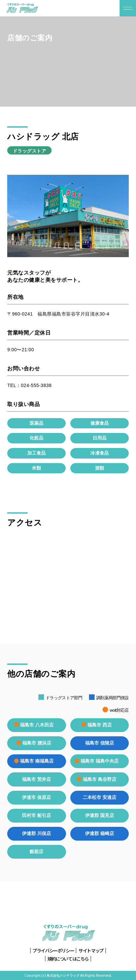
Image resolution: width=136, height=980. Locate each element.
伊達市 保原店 (36, 797)
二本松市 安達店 (100, 797)
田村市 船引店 (36, 815)
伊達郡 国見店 (100, 815)
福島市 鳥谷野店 (99, 779)
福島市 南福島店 (37, 761)
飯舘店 (36, 851)
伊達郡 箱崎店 (100, 833)
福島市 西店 (99, 725)
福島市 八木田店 (37, 725)
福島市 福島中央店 (99, 761)
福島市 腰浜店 (37, 743)
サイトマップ (91, 951)
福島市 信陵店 (100, 743)
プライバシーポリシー (53, 951)
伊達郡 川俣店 (36, 833)
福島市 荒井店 (36, 779)
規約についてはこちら (68, 959)
